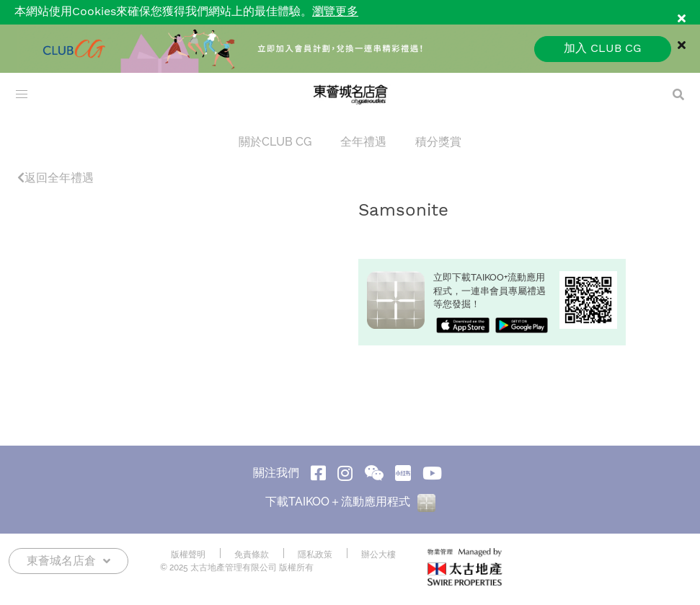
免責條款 (252, 555)
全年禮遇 (363, 142)
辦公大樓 (378, 555)
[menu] (22, 94)
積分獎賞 (438, 142)
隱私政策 (315, 555)
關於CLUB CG (275, 142)
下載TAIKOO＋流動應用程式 (350, 502)
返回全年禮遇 (56, 178)
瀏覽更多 (335, 12)
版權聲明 (188, 555)
